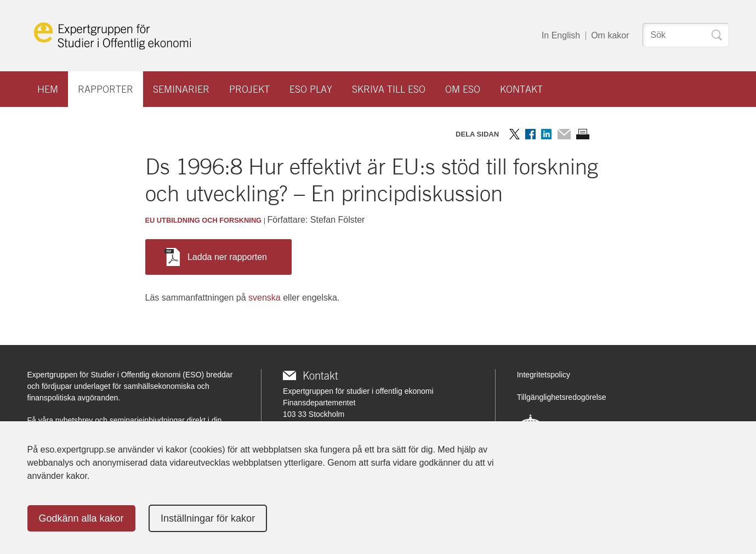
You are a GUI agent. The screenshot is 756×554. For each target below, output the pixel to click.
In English (561, 35)
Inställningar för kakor (208, 518)
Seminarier (181, 89)
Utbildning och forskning (209, 220)
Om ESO (463, 89)
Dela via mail (564, 134)
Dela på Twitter (515, 134)
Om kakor (610, 35)
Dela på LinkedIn (546, 134)
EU (150, 220)
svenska (265, 298)
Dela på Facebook (530, 134)
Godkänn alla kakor (81, 518)
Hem (48, 89)
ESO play (311, 89)
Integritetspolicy (544, 375)
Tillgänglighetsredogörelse (562, 397)
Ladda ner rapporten (216, 257)
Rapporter (106, 89)
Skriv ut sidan (583, 134)
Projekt (249, 89)
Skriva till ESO (389, 89)
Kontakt (521, 89)
